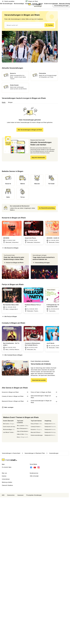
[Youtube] (35, 467)
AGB (3, 495)
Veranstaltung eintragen (41, 263)
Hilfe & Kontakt (34, 476)
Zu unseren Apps (7, 467)
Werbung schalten (7, 482)
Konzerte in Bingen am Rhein (14, 263)
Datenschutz (11, 495)
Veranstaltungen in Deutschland (11, 453)
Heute (4, 102)
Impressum (20, 495)
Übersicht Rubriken (7, 485)
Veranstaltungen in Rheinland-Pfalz (33, 453)
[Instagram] (39, 467)
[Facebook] (31, 467)
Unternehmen (6, 479)
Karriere (4, 476)
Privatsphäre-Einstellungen (34, 495)
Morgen (10, 102)
